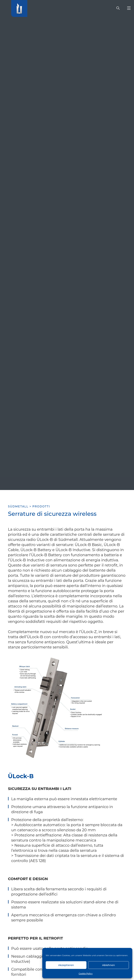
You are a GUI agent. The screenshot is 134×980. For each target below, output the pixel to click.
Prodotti (41, 506)
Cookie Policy (85, 974)
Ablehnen (109, 965)
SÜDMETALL (18, 506)
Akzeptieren (66, 965)
